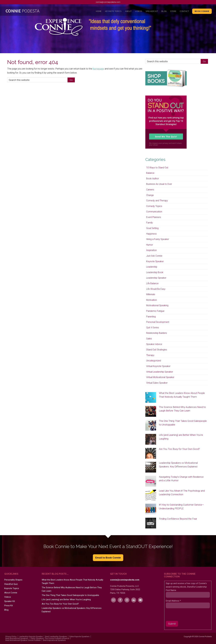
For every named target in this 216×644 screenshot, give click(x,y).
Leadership (152, 267)
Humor (150, 245)
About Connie (11, 593)
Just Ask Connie (154, 256)
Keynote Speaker (155, 261)
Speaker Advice (154, 344)
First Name (171, 590)
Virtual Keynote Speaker (158, 366)
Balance (150, 173)
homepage (98, 69)
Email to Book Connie (108, 558)
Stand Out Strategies (157, 350)
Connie (30, 12)
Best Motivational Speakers (17, 638)
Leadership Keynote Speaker (31, 636)
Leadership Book (155, 272)
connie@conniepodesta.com (108, 2)
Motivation (152, 300)
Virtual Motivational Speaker (160, 377)
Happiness (151, 234)
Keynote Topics (12, 588)
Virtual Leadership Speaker (160, 372)
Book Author (153, 179)
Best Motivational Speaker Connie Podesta (23, 640)
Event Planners (154, 217)
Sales (149, 339)
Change (150, 195)
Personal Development (158, 322)
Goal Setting (152, 228)
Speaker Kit (10, 601)
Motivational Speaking (157, 305)
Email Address (173, 601)
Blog (6, 610)
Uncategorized (154, 361)
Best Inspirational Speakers (54, 640)
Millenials (151, 294)
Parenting (151, 317)
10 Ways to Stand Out (157, 168)
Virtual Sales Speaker (157, 383)
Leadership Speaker (156, 278)
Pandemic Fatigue (155, 311)
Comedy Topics (154, 206)
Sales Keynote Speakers (79, 636)
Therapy (150, 355)
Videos (8, 597)
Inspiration (151, 250)
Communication (154, 212)
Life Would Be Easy (156, 289)
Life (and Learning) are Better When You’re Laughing (66, 600)
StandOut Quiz (11, 584)
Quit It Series (153, 328)
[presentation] (188, 615)
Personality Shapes (13, 580)
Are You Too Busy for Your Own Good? (179, 449)
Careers (150, 190)
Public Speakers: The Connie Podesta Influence (50, 638)
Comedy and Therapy (157, 201)
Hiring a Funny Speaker (158, 239)
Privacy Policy (11, 636)
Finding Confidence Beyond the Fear (178, 519)
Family (149, 223)
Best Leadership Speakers (56, 636)
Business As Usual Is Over (159, 184)
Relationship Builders (157, 333)
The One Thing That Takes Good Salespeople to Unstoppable (70, 595)
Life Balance (152, 283)
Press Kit (9, 606)
